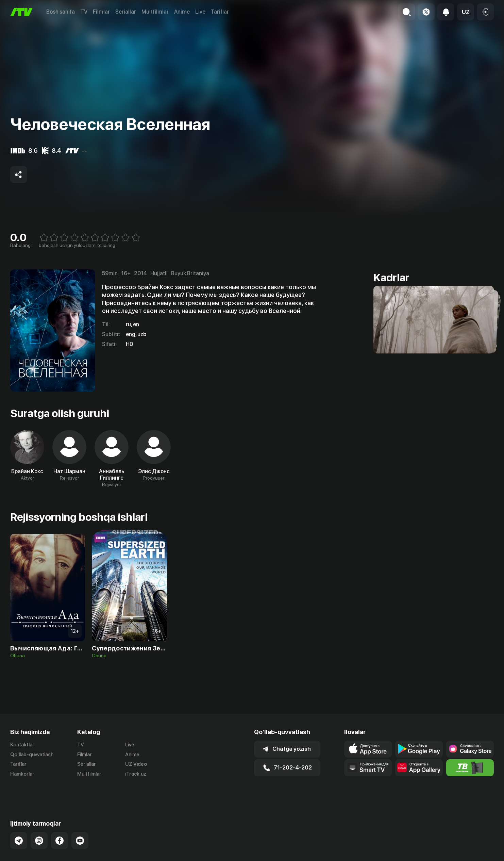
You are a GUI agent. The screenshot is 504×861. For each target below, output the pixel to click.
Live (200, 12)
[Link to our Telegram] (19, 824)
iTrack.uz (136, 774)
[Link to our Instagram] (39, 824)
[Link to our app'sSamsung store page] (470, 749)
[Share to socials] (19, 175)
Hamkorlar (22, 774)
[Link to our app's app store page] (368, 749)
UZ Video (136, 764)
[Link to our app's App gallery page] (419, 768)
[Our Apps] (368, 768)
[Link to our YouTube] (80, 824)
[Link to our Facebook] (60, 824)
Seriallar (126, 12)
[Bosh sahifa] (21, 12)
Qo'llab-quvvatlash (32, 755)
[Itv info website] (470, 768)
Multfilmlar (155, 12)
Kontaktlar (22, 745)
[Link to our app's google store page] (419, 749)
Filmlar (101, 12)
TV (84, 12)
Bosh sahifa (61, 12)
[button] (466, 12)
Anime (182, 12)
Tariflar (220, 12)
